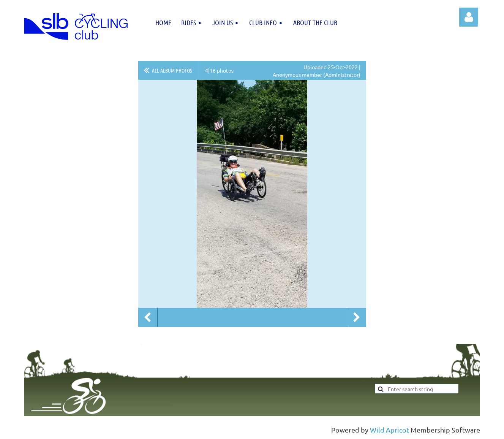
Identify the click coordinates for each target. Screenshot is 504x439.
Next (357, 317)
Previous (148, 317)
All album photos (172, 70)
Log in (469, 17)
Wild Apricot (389, 430)
